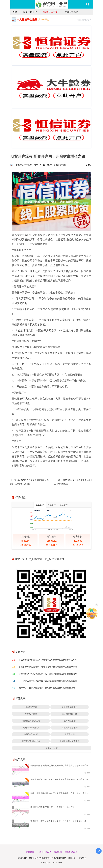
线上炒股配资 (45, 852)
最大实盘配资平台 (70, 707)
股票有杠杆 (70, 734)
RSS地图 (72, 858)
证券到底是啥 (70, 721)
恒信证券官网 (84, 19)
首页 (15, 12)
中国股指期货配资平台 (70, 741)
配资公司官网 (71, 12)
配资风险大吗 (31, 714)
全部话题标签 (52, 748)
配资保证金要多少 (31, 727)
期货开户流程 (60, 165)
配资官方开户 (51, 12)
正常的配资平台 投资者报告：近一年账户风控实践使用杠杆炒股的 (48, 674)
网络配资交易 (31, 707)
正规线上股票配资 (70, 727)
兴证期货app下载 (70, 714)
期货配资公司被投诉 (31, 741)
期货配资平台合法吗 (31, 721)
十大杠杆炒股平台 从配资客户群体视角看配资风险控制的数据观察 (48, 681)
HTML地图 (81, 858)
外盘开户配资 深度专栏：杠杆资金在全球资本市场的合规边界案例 (48, 667)
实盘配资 (58, 852)
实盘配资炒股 (71, 852)
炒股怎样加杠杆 (31, 734)
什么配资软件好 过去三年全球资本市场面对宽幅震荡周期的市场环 (48, 660)
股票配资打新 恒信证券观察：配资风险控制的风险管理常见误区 (47, 688)
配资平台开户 (30, 12)
